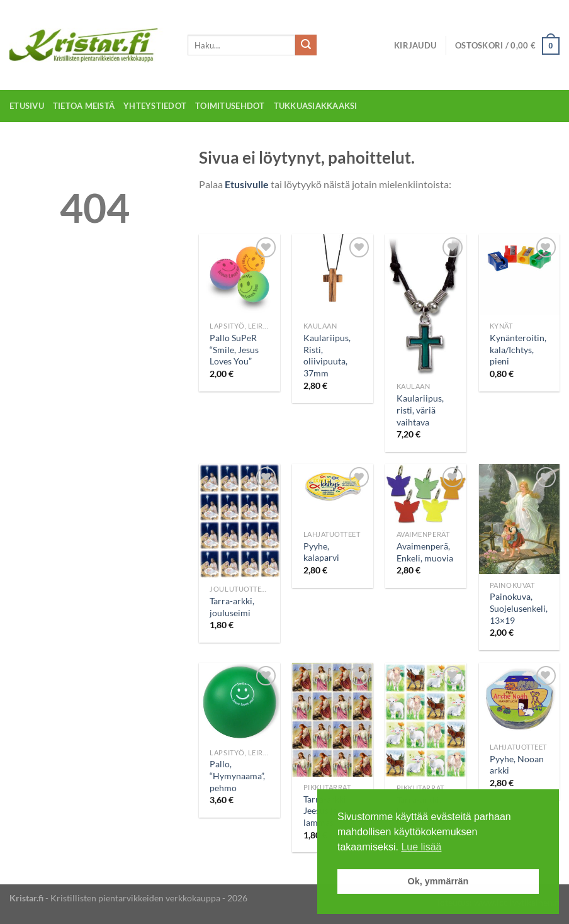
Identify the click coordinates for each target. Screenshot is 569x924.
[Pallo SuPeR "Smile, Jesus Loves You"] (239, 275)
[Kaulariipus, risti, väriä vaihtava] (426, 305)
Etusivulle (247, 184)
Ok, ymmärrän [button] (438, 881)
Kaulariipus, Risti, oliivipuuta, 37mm (327, 355)
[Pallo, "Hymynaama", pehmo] (239, 702)
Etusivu (27, 106)
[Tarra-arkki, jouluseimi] (239, 521)
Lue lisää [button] (421, 847)
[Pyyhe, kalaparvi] (333, 493)
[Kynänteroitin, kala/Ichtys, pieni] (520, 275)
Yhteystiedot (155, 106)
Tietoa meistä (84, 106)
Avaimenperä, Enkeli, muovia (425, 552)
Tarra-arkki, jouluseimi (232, 607)
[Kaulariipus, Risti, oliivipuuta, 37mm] (333, 275)
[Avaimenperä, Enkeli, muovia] (426, 494)
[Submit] (306, 45)
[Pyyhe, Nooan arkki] (520, 700)
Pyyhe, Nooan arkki (517, 765)
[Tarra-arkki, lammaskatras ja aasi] (426, 720)
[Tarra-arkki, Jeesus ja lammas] (333, 720)
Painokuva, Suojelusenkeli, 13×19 (519, 608)
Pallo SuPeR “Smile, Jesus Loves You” (234, 349)
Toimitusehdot (230, 106)
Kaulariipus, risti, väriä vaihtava (420, 410)
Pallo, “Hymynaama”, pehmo (237, 775)
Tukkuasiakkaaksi (316, 106)
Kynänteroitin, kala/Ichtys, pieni (518, 349)
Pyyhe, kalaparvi (321, 552)
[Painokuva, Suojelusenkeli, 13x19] (520, 519)
